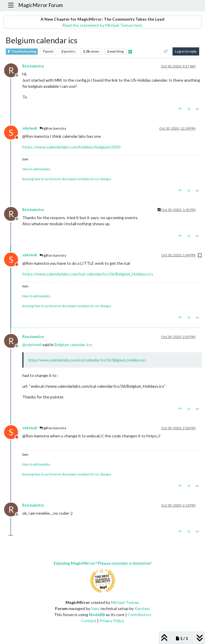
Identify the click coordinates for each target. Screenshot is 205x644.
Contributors (139, 615)
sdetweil (30, 128)
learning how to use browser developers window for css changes (67, 179)
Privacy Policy (112, 621)
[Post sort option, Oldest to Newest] (166, 51)
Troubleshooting (22, 52)
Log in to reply (186, 51)
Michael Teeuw (125, 602)
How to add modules (36, 169)
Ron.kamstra (33, 66)
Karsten (142, 608)
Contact (89, 621)
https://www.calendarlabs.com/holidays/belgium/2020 (71, 147)
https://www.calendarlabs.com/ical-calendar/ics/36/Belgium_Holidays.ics (88, 274)
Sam (95, 608)
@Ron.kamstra (53, 128)
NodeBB (97, 615)
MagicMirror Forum (41, 5)
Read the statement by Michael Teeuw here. (103, 25)
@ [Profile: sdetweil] (32, 345)
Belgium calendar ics (73, 345)
